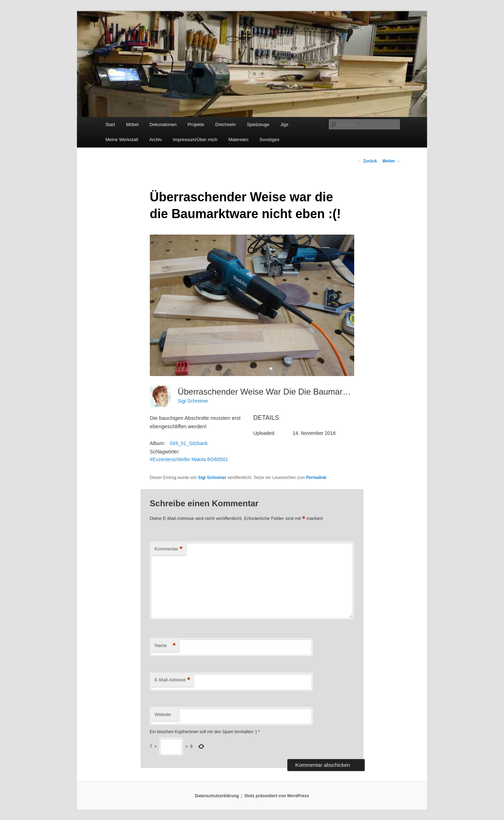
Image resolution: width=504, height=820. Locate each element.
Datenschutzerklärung (217, 796)
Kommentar (169, 549)
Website (163, 714)
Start (110, 124)
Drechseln (226, 124)
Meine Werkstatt (122, 140)
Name (165, 646)
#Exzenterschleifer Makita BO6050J (189, 459)
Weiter (391, 161)
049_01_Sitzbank (189, 443)
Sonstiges (269, 140)
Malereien (239, 140)
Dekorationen (163, 124)
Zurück (367, 161)
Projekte (196, 124)
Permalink (316, 478)
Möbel (132, 124)
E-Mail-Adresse (172, 680)
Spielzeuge (258, 124)
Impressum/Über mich (195, 140)
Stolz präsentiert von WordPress (277, 796)
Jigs (284, 124)
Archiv (155, 140)
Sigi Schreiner (193, 401)
